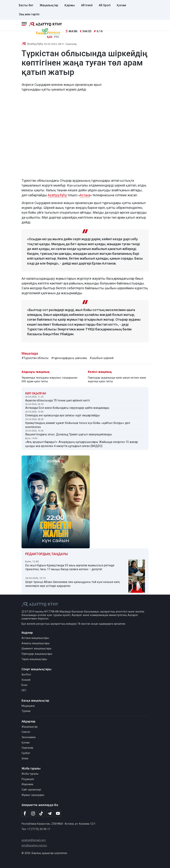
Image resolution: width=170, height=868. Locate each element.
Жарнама (27, 784)
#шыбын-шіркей (102, 358)
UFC (24, 690)
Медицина (28, 706)
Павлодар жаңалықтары (37, 654)
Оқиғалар (71, 44)
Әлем (25, 759)
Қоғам (121, 5)
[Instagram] (33, 814)
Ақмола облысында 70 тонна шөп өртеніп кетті (58, 400)
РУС (57, 37)
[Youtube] (58, 814)
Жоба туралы (30, 774)
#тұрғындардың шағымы (69, 358)
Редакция (28, 779)
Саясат (26, 732)
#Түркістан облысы (35, 358)
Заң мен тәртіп (29, 14)
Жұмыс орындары (33, 795)
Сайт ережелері (31, 790)
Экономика (29, 737)
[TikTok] (41, 813)
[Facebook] (25, 813)
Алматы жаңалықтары (36, 643)
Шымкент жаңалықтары (36, 649)
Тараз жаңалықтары (34, 659)
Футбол (26, 675)
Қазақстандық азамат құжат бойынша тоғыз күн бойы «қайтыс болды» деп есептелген (78, 425)
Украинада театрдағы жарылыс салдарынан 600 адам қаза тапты (49, 380)
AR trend (87, 5)
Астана (85, 195)
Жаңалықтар (49, 5)
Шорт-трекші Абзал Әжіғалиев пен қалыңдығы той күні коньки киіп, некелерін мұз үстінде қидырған (73, 584)
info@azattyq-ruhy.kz (34, 846)
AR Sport (105, 5)
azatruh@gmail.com (34, 840)
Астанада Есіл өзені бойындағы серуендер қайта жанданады (67, 408)
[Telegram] (50, 814)
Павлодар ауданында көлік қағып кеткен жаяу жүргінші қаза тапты (117, 380)
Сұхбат (26, 753)
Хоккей (26, 680)
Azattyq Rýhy (35, 44)
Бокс (25, 685)
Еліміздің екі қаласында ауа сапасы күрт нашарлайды (63, 415)
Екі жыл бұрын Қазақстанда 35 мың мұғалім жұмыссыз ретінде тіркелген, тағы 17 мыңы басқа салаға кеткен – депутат (70, 567)
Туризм (26, 711)
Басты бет (26, 5)
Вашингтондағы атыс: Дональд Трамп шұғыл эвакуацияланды (69, 434)
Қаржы (70, 5)
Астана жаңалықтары (35, 638)
